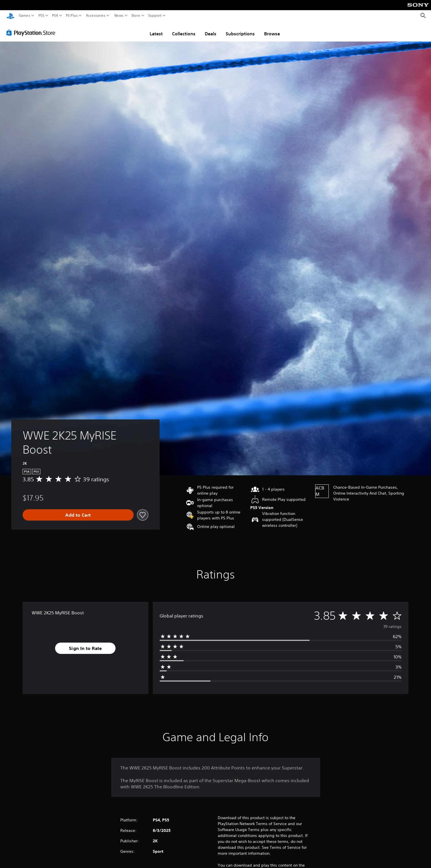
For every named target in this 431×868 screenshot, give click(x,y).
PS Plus (72, 16)
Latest (156, 32)
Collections (184, 32)
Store (136, 16)
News (119, 16)
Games (25, 16)
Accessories (96, 16)
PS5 (41, 16)
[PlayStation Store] (32, 31)
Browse (272, 32)
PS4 (55, 16)
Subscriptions (240, 32)
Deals (211, 32)
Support (155, 16)
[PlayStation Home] (10, 16)
